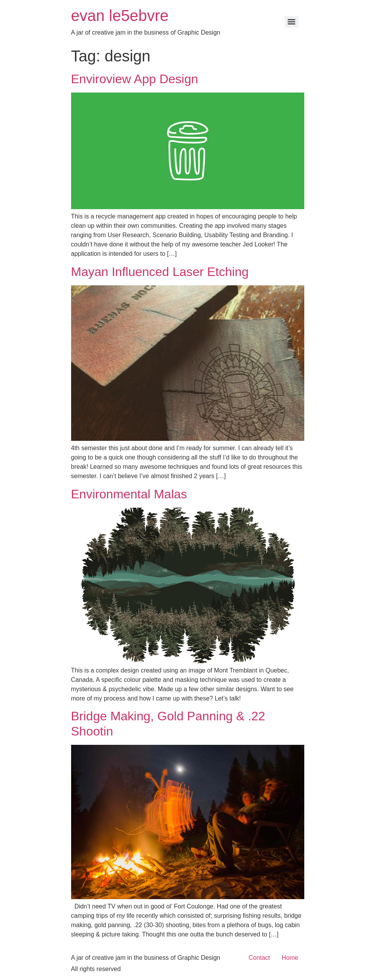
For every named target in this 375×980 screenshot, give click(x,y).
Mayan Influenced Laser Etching (160, 272)
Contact (259, 958)
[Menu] (291, 22)
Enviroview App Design (135, 79)
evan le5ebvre (120, 16)
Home (290, 958)
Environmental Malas (129, 494)
